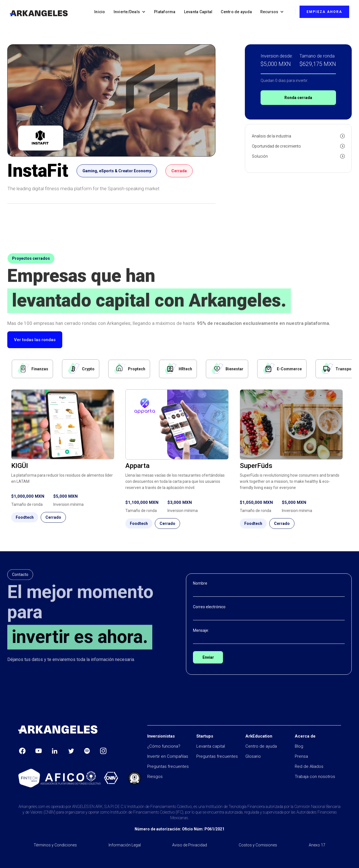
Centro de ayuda (236, 12)
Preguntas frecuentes (168, 766)
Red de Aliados (309, 766)
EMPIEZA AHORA (324, 12)
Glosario (253, 756)
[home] (39, 13)
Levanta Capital (198, 12)
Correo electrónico (209, 607)
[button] (130, 12)
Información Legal (125, 845)
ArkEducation (259, 736)
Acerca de (305, 736)
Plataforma (165, 12)
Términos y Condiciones (55, 845)
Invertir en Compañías (168, 756)
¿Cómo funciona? (164, 746)
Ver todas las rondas (35, 340)
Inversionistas (161, 736)
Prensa (301, 756)
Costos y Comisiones (258, 845)
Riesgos (155, 777)
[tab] (32, 369)
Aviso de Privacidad (190, 845)
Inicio (100, 12)
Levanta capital (211, 746)
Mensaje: (201, 630)
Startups (205, 736)
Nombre (200, 583)
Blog (299, 746)
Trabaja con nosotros (315, 777)
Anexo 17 (317, 845)
